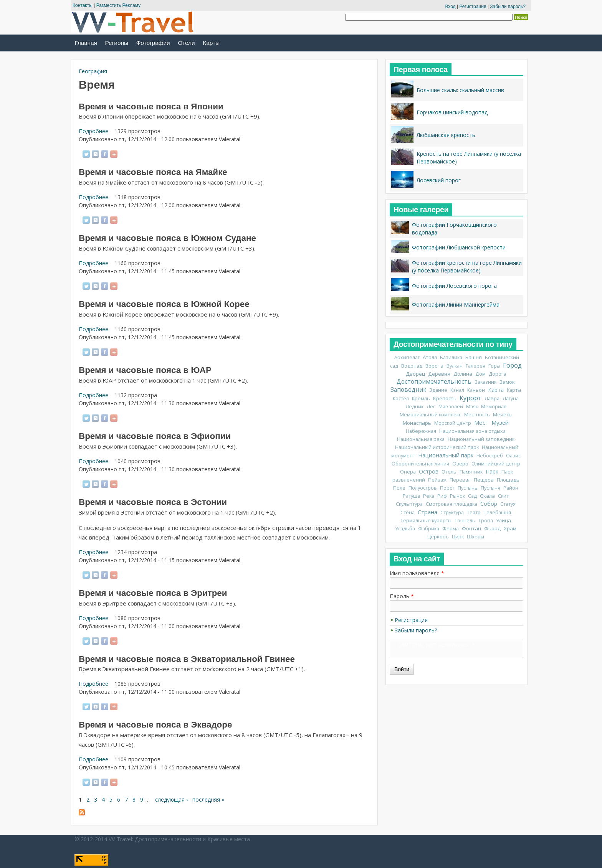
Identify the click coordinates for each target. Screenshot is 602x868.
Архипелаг (407, 357)
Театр (474, 512)
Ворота (434, 366)
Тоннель (465, 521)
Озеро (460, 464)
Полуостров (423, 488)
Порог (447, 488)
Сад (472, 496)
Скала (487, 496)
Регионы (117, 43)
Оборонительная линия (420, 464)
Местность (477, 415)
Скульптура (409, 504)
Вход (450, 7)
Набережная (421, 431)
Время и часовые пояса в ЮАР (145, 370)
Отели (186, 43)
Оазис (513, 456)
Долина (463, 374)
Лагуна (511, 399)
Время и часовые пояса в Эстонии (153, 502)
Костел (401, 399)
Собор (489, 504)
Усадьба (405, 529)
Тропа (486, 521)
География (93, 71)
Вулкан (455, 366)
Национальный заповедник (481, 439)
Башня (474, 357)
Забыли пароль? (508, 7)
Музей (500, 422)
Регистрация (473, 7)
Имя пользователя (417, 573)
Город (512, 365)
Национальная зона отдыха (472, 431)
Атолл (430, 357)
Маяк (472, 407)
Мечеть (502, 415)
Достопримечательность (434, 382)
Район (511, 488)
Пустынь (468, 488)
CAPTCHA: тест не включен (433, 644)
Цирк (458, 537)
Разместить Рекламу (118, 5)
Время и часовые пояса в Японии (151, 106)
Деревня (439, 374)
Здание (438, 390)
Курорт (471, 398)
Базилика (451, 357)
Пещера (484, 480)
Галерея (475, 366)
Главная (86, 43)
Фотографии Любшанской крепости (459, 247)
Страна (428, 512)
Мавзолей (451, 407)
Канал (457, 390)
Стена (408, 512)
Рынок (457, 496)
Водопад (412, 366)
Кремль (421, 399)
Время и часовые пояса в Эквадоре (155, 725)
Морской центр (453, 423)
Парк (492, 471)
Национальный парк (446, 455)
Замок (507, 382)
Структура (452, 512)
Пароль (402, 596)
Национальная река (421, 439)
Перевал (460, 480)
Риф (442, 496)
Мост (481, 423)
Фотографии (153, 43)
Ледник (414, 407)
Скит (503, 496)
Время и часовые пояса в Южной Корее (164, 304)
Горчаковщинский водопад (452, 112)
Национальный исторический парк (437, 447)
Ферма (451, 529)
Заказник (485, 382)
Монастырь (417, 423)
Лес (431, 407)
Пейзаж (437, 480)
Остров (429, 471)
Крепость (445, 398)
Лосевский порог (439, 180)
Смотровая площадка (451, 504)
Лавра (492, 399)
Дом (480, 374)
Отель (449, 472)
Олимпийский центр (496, 464)
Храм (510, 528)
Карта (496, 390)
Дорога (497, 374)
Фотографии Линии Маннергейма (456, 304)
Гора (494, 366)
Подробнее (93, 131)
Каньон (476, 390)
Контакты (83, 5)
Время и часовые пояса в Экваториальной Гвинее (187, 659)
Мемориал (494, 407)
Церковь (438, 536)
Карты (211, 43)
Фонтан (471, 528)
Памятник (471, 472)
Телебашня (497, 512)
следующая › (171, 800)
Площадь (508, 480)
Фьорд (492, 529)
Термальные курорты (426, 521)
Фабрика (429, 529)
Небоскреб (490, 456)
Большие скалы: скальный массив (460, 90)
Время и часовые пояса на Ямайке (153, 172)
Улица (504, 520)
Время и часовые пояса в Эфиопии (155, 436)
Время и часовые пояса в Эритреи (153, 593)
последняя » (208, 800)
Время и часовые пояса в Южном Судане (167, 238)
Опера (408, 472)
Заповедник (408, 390)
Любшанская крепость (446, 135)
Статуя (508, 504)
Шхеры (475, 537)
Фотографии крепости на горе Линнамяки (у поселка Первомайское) (467, 267)
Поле (399, 488)
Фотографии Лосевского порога (454, 286)
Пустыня (490, 488)
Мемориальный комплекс (430, 415)
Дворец (415, 374)
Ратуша (411, 496)
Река (429, 496)
